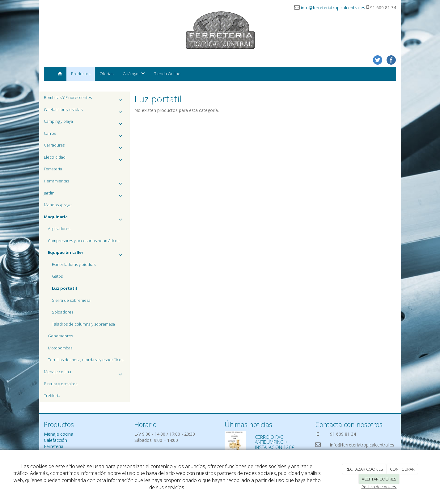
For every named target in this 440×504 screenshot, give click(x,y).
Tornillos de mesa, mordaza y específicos (86, 360)
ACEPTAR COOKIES (379, 479)
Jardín (85, 195)
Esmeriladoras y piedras (74, 264)
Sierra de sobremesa (71, 300)
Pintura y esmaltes (61, 384)
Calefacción (55, 440)
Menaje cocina (85, 373)
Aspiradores (59, 229)
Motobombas (60, 348)
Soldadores (63, 312)
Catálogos (134, 73)
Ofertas (106, 74)
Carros (85, 135)
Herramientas (85, 183)
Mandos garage (58, 205)
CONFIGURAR (402, 469)
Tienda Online (167, 74)
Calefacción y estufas (85, 111)
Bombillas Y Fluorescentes (85, 99)
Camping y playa (85, 123)
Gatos (57, 276)
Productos (81, 74)
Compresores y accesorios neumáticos (84, 241)
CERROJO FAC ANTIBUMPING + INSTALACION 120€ (275, 442)
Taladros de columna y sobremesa (83, 324)
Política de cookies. (379, 487)
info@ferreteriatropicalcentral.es (333, 8)
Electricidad (85, 159)
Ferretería (53, 169)
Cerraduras (85, 147)
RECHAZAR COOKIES (364, 469)
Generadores (60, 336)
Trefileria (52, 395)
